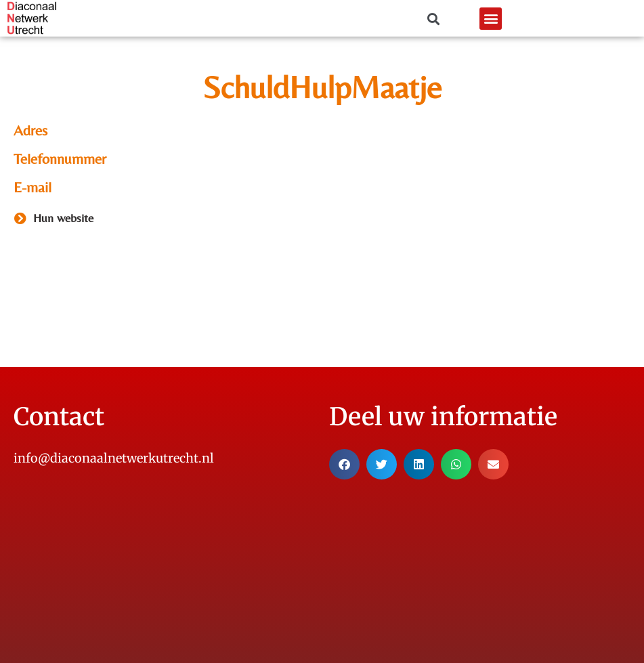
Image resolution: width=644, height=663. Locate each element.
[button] (491, 19)
